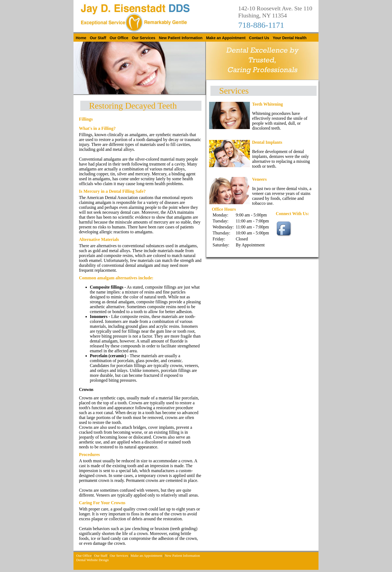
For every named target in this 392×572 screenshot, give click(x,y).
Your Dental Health (290, 38)
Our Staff (98, 38)
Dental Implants (267, 142)
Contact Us (259, 38)
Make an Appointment (226, 38)
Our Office (119, 38)
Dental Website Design (92, 560)
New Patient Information (181, 38)
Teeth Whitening (267, 104)
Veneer (258, 179)
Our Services (143, 38)
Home (81, 38)
